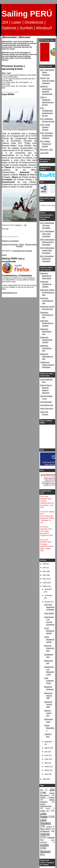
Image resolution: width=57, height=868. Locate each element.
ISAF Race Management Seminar (49, 607)
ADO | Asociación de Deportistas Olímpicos (47, 136)
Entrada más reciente (10, 244)
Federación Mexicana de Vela (46, 332)
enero (47, 774)
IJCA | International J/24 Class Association (47, 225)
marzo (47, 767)
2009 (45, 586)
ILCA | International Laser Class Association (47, 234)
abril (46, 763)
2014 (45, 568)
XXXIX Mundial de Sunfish (49, 631)
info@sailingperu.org (9, 293)
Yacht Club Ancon (47, 408)
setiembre (48, 742)
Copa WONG (49, 613)
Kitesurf (48, 808)
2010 (45, 583)
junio (47, 755)
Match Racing (45, 829)
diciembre (48, 589)
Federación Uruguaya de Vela (46, 348)
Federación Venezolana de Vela (47, 357)
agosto (47, 748)
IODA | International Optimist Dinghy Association (47, 242)
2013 (45, 571)
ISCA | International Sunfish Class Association (47, 250)
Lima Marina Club (47, 405)
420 (41, 790)
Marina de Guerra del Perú (49, 648)
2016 (45, 564)
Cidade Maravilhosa (49, 728)
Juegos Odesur (47, 797)
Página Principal (20, 245)
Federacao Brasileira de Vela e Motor (46, 276)
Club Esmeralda (46, 402)
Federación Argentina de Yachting (46, 284)
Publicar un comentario (10, 241)
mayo (47, 759)
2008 (45, 779)
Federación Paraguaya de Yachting (46, 340)
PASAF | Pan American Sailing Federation (47, 81)
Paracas (51, 837)
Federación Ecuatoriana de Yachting (47, 323)
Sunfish (44, 845)
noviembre (48, 595)
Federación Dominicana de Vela (47, 315)
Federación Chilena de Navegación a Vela (47, 292)
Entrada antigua (31, 244)
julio (46, 752)
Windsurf (45, 851)
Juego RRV (44, 153)
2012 (45, 575)
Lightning (49, 827)
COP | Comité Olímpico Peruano (45, 127)
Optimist (45, 834)
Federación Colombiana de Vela (47, 301)
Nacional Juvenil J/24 (48, 713)
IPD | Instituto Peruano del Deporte (46, 144)
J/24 (7, 229)
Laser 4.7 (45, 811)
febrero (47, 770)
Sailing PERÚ (27, 14)
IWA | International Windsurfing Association (47, 259)
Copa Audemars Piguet (49, 681)
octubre (48, 602)
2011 (45, 579)
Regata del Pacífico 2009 (48, 696)
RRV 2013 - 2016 (46, 150)
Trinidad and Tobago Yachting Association (47, 365)
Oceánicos (45, 831)
